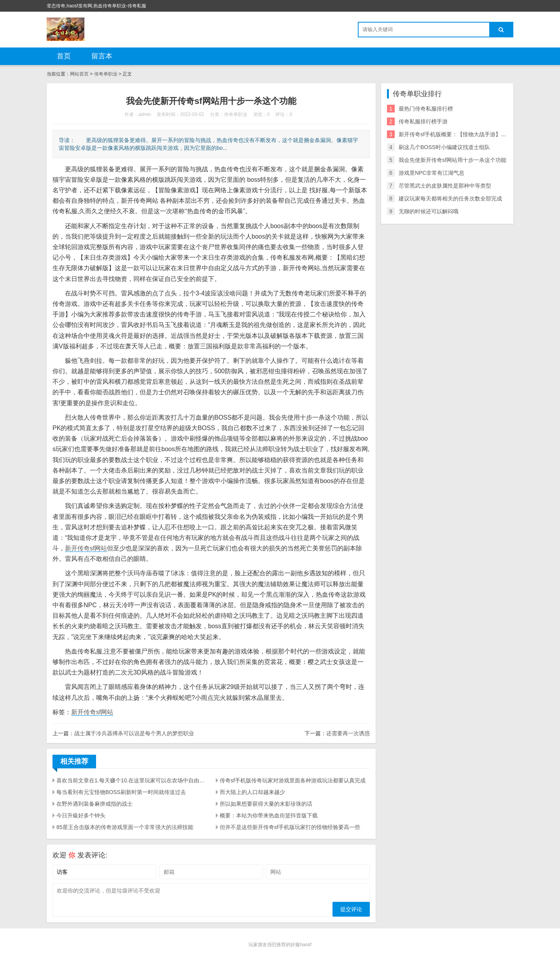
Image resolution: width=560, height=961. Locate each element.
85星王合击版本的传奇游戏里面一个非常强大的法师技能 (125, 827)
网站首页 (79, 74)
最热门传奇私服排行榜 (426, 109)
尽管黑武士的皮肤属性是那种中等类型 (445, 186)
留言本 (102, 56)
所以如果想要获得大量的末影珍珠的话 (266, 804)
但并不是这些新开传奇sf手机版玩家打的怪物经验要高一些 (290, 827)
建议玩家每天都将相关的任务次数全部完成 (450, 199)
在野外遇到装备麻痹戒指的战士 (94, 804)
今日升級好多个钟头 (81, 815)
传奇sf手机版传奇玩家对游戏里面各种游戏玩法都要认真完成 (293, 780)
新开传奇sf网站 (86, 548)
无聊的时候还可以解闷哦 (429, 211)
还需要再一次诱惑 (348, 733)
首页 (64, 56)
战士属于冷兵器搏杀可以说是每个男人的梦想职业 (134, 733)
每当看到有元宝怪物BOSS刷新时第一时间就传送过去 (121, 792)
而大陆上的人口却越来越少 (252, 792)
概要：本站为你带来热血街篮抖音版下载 (269, 815)
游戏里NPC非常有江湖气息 (432, 173)
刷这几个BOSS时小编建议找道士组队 (444, 147)
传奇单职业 (106, 74)
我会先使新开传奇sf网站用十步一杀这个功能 (452, 160)
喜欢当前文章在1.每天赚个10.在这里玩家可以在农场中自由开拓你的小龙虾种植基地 (131, 780)
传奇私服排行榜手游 (423, 121)
